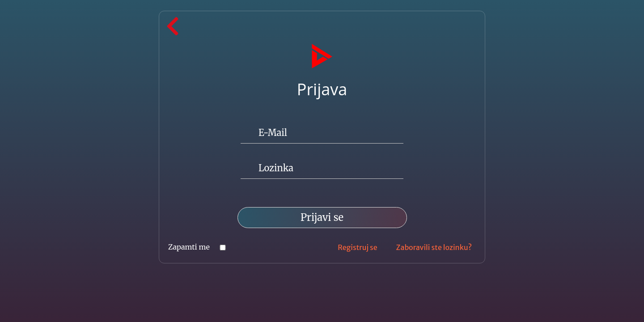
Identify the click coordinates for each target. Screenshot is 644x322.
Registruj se (357, 247)
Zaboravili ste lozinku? (434, 247)
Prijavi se (322, 217)
